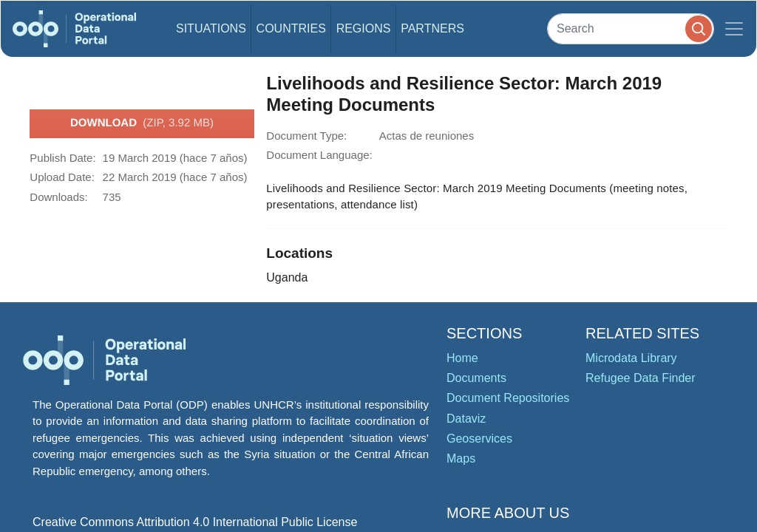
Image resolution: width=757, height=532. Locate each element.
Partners (432, 28)
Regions (364, 28)
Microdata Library (631, 358)
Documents (476, 378)
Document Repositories (508, 398)
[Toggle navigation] (734, 29)
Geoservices (479, 439)
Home (462, 358)
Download (142, 123)
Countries (291, 28)
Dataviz (466, 419)
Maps (461, 458)
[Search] (631, 28)
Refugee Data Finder (641, 378)
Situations (211, 28)
